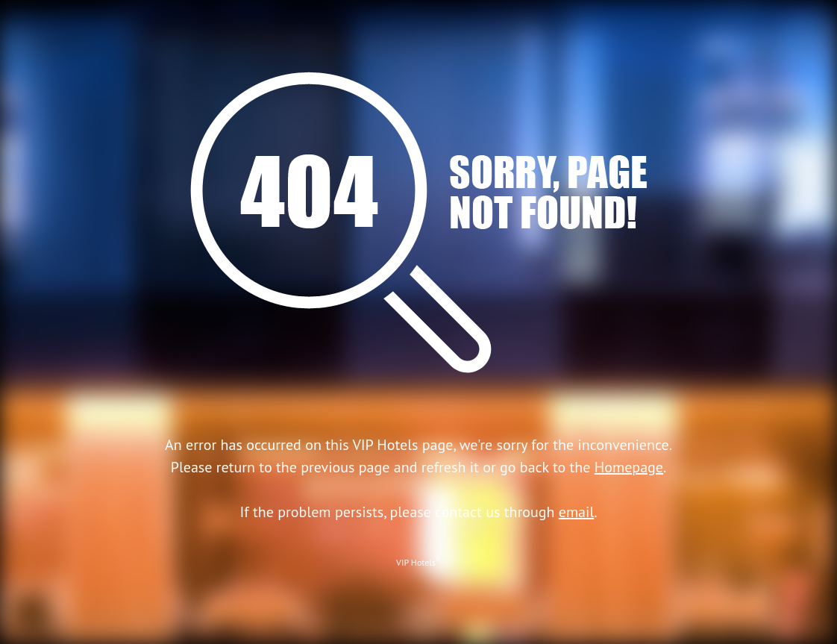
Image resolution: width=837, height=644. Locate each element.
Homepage (629, 467)
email (577, 512)
